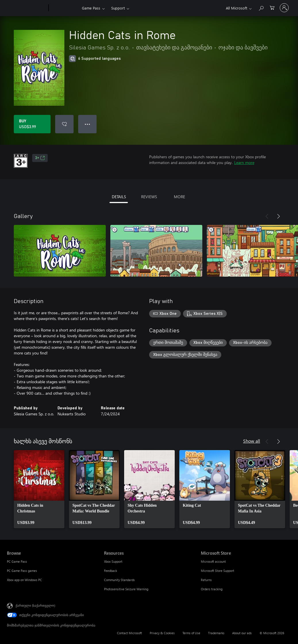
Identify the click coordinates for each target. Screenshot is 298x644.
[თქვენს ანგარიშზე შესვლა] (284, 8)
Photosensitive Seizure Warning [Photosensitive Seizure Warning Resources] (126, 589)
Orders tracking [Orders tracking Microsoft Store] (212, 589)
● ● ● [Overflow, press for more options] (88, 124)
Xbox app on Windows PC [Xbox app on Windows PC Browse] (24, 580)
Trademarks (216, 633)
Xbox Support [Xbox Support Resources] (113, 561)
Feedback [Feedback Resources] (110, 571)
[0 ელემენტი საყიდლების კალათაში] (272, 7)
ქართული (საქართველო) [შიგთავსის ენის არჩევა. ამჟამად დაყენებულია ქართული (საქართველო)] (35, 605)
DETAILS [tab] (119, 197)
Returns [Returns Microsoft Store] (206, 580)
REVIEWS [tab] (149, 197)
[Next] (278, 216)
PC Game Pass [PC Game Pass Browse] (17, 561)
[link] (39, 489)
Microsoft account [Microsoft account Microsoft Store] (213, 561)
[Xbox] (65, 8)
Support (118, 8)
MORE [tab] (179, 197)
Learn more (244, 162)
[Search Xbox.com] (261, 7)
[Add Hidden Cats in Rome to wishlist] (64, 124)
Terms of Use (191, 633)
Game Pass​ (91, 8)
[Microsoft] (27, 8)
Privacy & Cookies (162, 633)
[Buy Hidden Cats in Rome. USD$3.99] (32, 124)
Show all (252, 441)
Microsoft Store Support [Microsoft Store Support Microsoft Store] (218, 571)
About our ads (242, 633)
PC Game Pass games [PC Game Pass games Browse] (22, 571)
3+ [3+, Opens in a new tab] (40, 158)
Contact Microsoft (129, 633)
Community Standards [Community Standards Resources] (119, 580)
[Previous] (267, 216)
